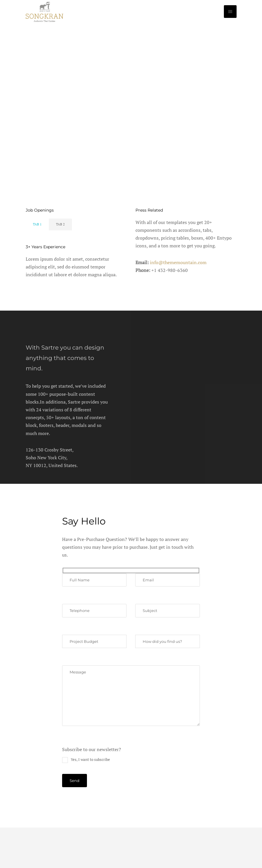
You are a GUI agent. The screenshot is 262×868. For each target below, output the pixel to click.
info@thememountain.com (178, 262)
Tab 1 (37, 224)
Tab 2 (60, 224)
